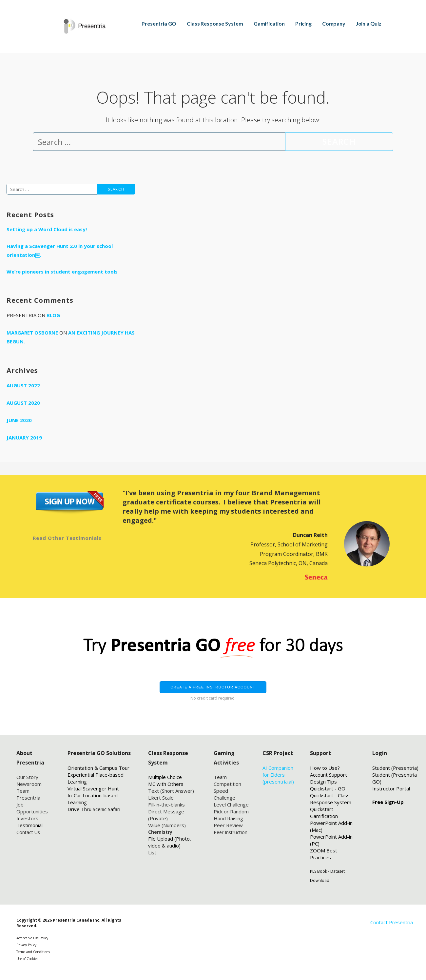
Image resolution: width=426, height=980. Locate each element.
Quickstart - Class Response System (331, 799)
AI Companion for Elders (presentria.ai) (278, 775)
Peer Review (228, 825)
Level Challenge (231, 805)
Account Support (329, 775)
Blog (53, 315)
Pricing (303, 23)
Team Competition (227, 780)
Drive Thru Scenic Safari (94, 809)
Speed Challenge (224, 794)
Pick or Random (231, 811)
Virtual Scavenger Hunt (93, 788)
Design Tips (323, 782)
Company (334, 23)
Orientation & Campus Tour (98, 768)
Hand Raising (228, 818)
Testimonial (29, 825)
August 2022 (23, 385)
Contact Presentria (392, 922)
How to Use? (325, 768)
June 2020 (19, 420)
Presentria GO (159, 23)
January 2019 (24, 438)
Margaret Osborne (32, 333)
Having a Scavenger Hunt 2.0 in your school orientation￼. (60, 250)
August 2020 (23, 403)
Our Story (27, 777)
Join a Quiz (369, 23)
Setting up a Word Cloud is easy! (47, 229)
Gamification (269, 23)
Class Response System (215, 23)
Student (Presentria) (395, 768)
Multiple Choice (165, 777)
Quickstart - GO (328, 788)
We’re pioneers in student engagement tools (62, 272)
